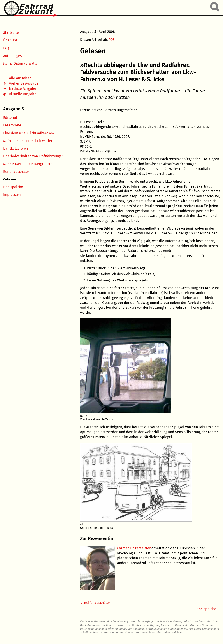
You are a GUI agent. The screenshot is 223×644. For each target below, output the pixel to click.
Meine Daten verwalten (21, 63)
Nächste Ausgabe (23, 89)
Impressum (12, 195)
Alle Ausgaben (20, 78)
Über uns (10, 40)
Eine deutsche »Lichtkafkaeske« (29, 133)
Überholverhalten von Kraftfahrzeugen (33, 156)
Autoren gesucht (16, 56)
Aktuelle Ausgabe (23, 94)
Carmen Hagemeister (134, 548)
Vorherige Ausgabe (24, 83)
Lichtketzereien (15, 148)
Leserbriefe (12, 125)
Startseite (11, 33)
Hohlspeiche (13, 187)
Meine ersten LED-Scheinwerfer (28, 141)
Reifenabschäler (16, 172)
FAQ (6, 48)
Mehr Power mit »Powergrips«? (27, 164)
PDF (111, 40)
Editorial (10, 118)
